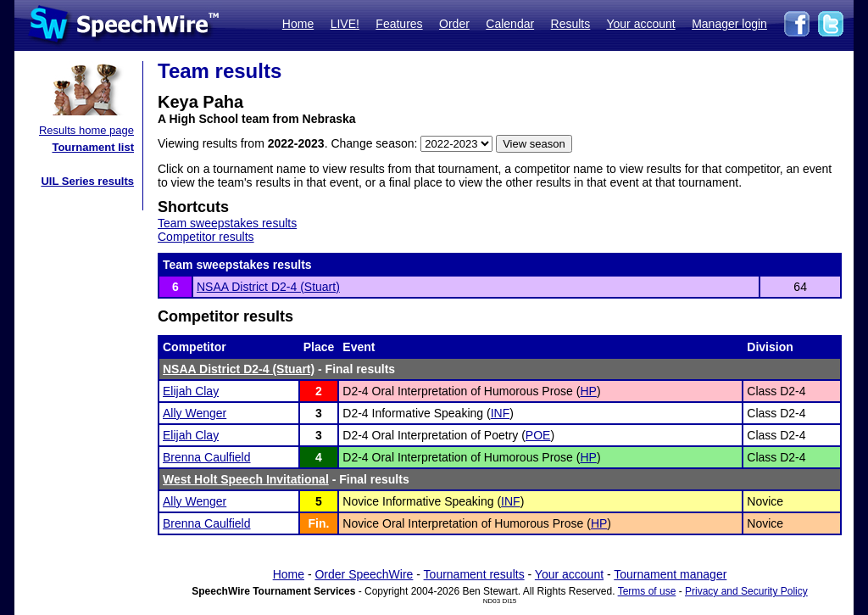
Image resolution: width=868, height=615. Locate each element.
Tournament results (474, 574)
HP (588, 391)
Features (399, 24)
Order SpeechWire (364, 574)
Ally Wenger (195, 413)
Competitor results (206, 237)
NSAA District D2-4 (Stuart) (268, 287)
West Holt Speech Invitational (246, 479)
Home (298, 24)
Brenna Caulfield (207, 457)
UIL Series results (87, 181)
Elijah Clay (191, 391)
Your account (640, 24)
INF (501, 413)
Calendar (510, 24)
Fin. (319, 523)
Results (571, 24)
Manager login (729, 24)
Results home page (86, 130)
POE (538, 435)
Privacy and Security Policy (746, 591)
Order (454, 24)
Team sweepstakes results (227, 223)
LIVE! (345, 24)
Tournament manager (670, 574)
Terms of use (647, 591)
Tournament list (93, 147)
